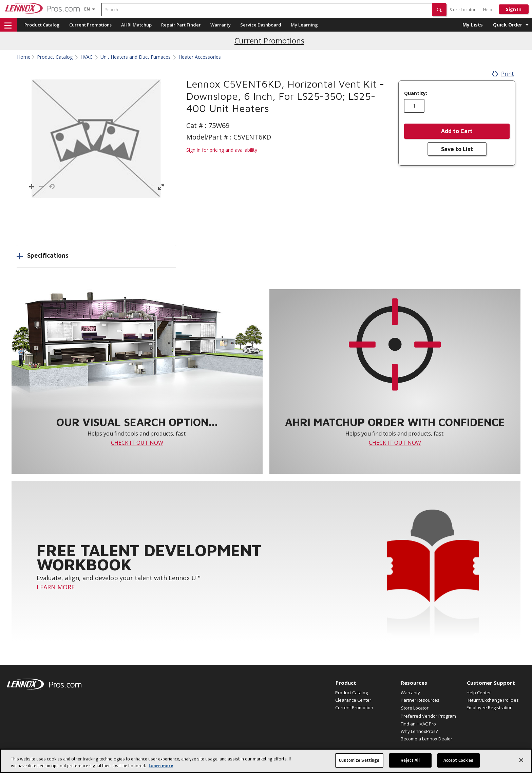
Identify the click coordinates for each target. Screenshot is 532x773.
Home (24, 57)
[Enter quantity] (414, 106)
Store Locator (463, 10)
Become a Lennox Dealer (426, 739)
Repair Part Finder (181, 25)
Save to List (457, 149)
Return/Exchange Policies (493, 700)
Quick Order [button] (508, 25)
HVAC (87, 57)
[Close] (521, 760)
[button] (439, 10)
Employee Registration (490, 707)
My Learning (304, 25)
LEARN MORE (56, 587)
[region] (266, 761)
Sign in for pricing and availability (222, 150)
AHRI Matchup (136, 25)
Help (488, 10)
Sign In (514, 9)
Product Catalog (42, 25)
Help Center (479, 693)
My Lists (473, 25)
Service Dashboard (261, 25)
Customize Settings (359, 760)
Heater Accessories (200, 57)
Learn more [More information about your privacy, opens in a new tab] (161, 766)
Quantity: (416, 93)
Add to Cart (457, 131)
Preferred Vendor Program (428, 716)
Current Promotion (354, 707)
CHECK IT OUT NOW (137, 443)
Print (503, 74)
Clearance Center (353, 700)
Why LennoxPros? (419, 731)
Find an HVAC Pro (418, 724)
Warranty (221, 25)
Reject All (410, 760)
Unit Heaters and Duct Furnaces (136, 57)
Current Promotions (90, 25)
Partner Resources (420, 700)
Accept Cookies (459, 760)
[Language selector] (87, 9)
